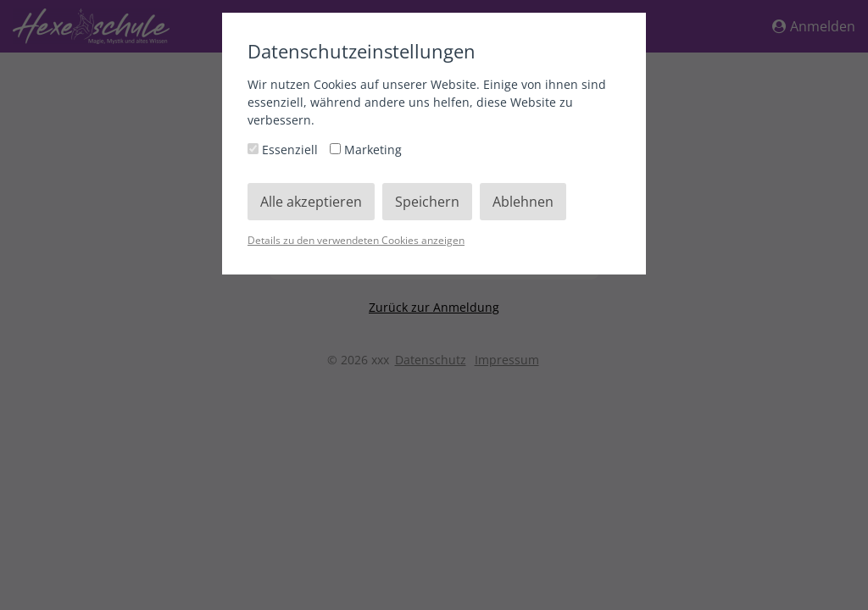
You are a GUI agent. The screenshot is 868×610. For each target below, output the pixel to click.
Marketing (366, 150)
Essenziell (284, 150)
